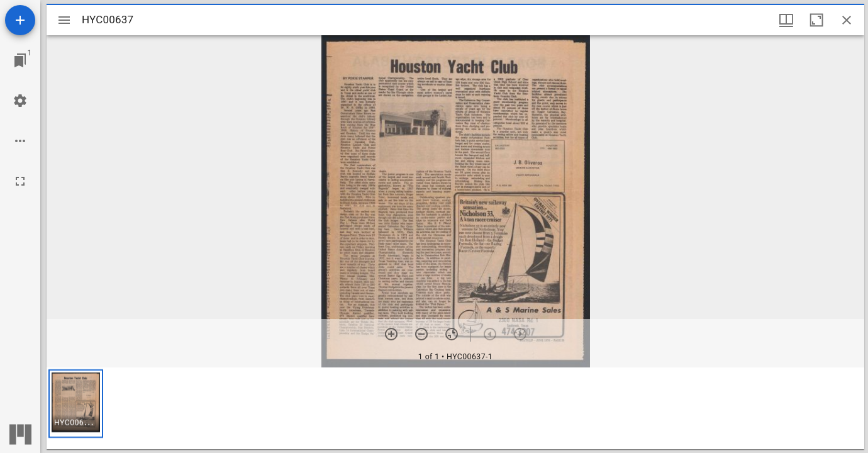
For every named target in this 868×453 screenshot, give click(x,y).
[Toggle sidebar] (64, 20)
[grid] (455, 408)
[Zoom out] (421, 334)
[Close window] (847, 20)
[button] (76, 404)
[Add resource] (20, 20)
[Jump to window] (20, 60)
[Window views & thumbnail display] (786, 20)
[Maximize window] (816, 20)
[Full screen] (20, 181)
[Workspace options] (20, 141)
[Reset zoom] (452, 334)
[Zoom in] (391, 334)
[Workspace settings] (20, 101)
